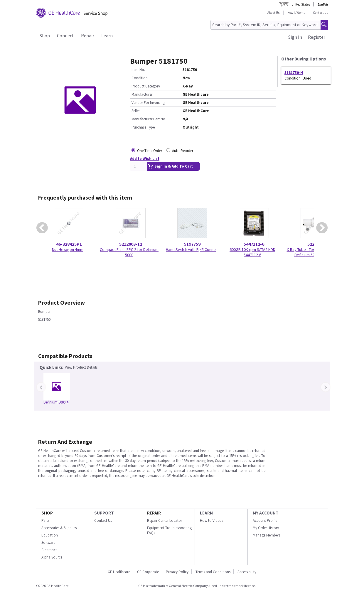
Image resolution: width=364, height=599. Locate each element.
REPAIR (154, 513)
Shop (45, 36)
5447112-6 (254, 244)
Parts (45, 520)
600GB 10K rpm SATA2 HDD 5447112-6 (252, 252)
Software (48, 543)
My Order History (266, 528)
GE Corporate (148, 572)
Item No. (138, 70)
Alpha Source (52, 557)
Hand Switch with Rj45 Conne (191, 249)
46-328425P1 (69, 244)
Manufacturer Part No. (149, 119)
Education (50, 535)
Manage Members (267, 535)
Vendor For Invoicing (148, 103)
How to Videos (212, 520)
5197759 (192, 244)
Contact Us (320, 13)
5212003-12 (131, 244)
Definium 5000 (56, 402)
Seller (136, 111)
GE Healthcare (119, 572)
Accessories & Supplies (59, 528)
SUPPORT (104, 513)
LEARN (206, 513)
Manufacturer (142, 94)
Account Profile (265, 520)
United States (301, 4)
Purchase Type (143, 127)
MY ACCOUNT (266, 513)
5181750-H (294, 73)
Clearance (49, 550)
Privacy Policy (177, 572)
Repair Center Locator (165, 520)
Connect (65, 36)
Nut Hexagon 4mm (68, 249)
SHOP (47, 513)
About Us (273, 13)
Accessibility (247, 572)
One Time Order (150, 151)
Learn (107, 36)
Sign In (295, 37)
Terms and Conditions (213, 572)
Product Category (146, 86)
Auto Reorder (183, 151)
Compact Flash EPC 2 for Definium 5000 (129, 252)
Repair (88, 36)
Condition (140, 78)
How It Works (296, 13)
